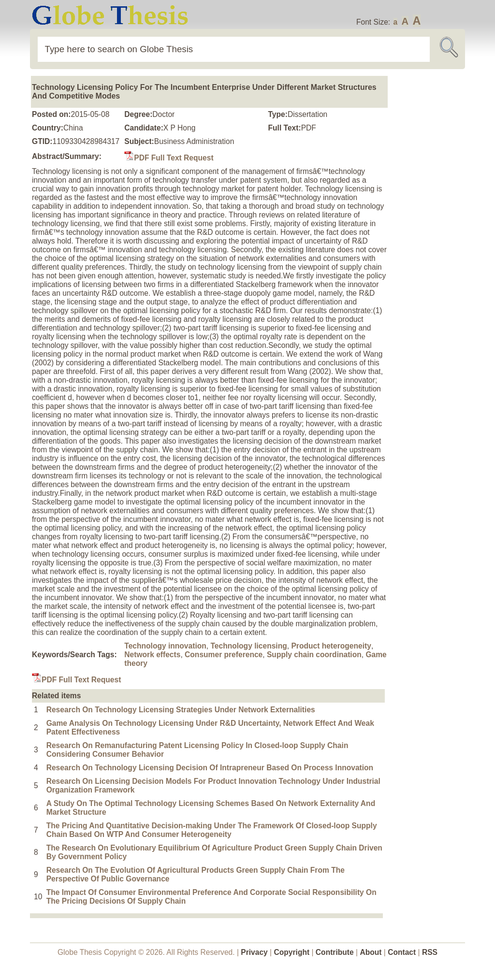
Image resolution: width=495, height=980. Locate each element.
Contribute (335, 952)
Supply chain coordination (314, 655)
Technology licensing (248, 646)
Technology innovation (165, 646)
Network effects (152, 655)
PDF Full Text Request (169, 158)
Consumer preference (224, 655)
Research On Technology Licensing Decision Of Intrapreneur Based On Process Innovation (210, 768)
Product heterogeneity (331, 646)
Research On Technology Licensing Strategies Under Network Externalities (181, 710)
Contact (403, 952)
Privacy (254, 952)
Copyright (292, 952)
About (371, 952)
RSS (430, 952)
